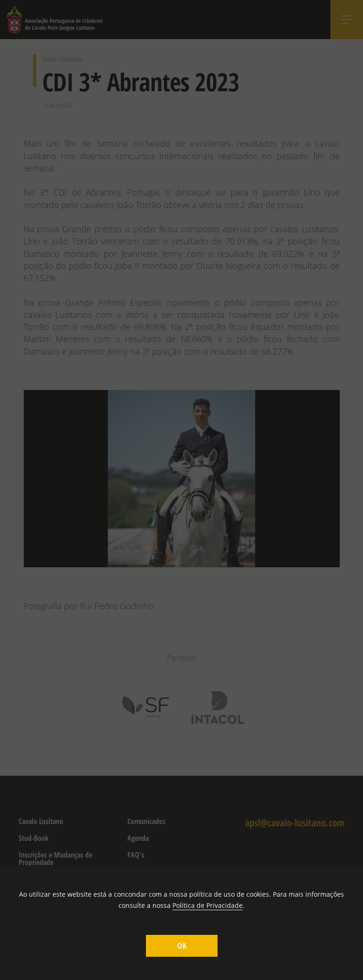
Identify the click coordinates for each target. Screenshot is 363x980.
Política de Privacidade (208, 905)
